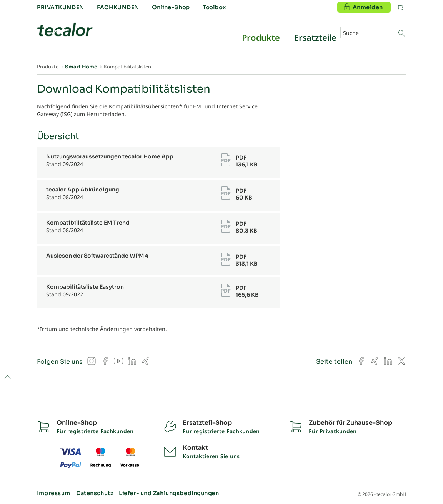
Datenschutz (95, 493)
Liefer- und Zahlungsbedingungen (169, 493)
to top (7, 377)
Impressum (54, 493)
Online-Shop (171, 7)
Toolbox (214, 7)
